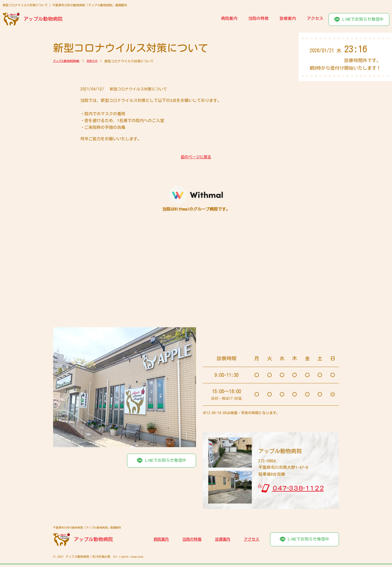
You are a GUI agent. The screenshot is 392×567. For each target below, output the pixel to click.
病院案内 (229, 18)
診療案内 (288, 18)
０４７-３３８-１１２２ (298, 488)
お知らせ (99, 61)
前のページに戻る (196, 157)
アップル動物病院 (44, 19)
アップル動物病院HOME (69, 61)
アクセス (315, 18)
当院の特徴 (258, 18)
